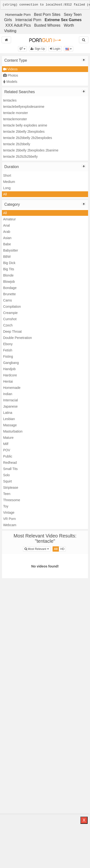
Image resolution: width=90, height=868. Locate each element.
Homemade (12, 388)
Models (10, 82)
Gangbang (11, 363)
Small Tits (10, 469)
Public (8, 456)
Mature (8, 438)
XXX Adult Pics (18, 25)
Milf (6, 444)
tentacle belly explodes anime (25, 125)
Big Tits (9, 269)
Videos (10, 69)
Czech (8, 325)
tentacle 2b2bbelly (17, 144)
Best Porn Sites (47, 15)
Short (7, 175)
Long (7, 188)
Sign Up (38, 49)
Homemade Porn (18, 15)
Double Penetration (18, 338)
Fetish (8, 350)
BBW (7, 257)
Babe (7, 244)
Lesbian (9, 419)
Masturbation (13, 431)
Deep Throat (12, 332)
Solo (6, 475)
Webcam (10, 525)
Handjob (9, 369)
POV (7, 450)
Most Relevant (37, 549)
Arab (7, 232)
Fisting (8, 356)
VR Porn (9, 519)
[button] (22, 49)
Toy (6, 506)
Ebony (8, 344)
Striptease (11, 488)
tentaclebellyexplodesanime (24, 107)
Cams (8, 300)
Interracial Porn (28, 20)
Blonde (8, 275)
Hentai (8, 381)
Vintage (9, 512)
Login (55, 49)
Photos (11, 75)
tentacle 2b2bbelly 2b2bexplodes (28, 138)
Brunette (9, 294)
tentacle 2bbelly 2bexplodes (24, 132)
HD (62, 549)
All (5, 194)
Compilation (12, 307)
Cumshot (10, 319)
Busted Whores (47, 25)
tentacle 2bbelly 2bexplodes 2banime (31, 150)
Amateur (9, 219)
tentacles (10, 100)
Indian (8, 394)
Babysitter (11, 250)
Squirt (8, 481)
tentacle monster (16, 113)
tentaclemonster (15, 119)
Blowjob (9, 282)
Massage (10, 425)
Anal (6, 225)
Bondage (10, 288)
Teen (7, 494)
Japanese (10, 406)
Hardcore (10, 375)
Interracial (10, 400)
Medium (9, 182)
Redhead (10, 463)
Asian (7, 238)
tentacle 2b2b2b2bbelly (20, 157)
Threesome (12, 500)
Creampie (10, 313)
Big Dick (9, 263)
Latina (8, 413)
